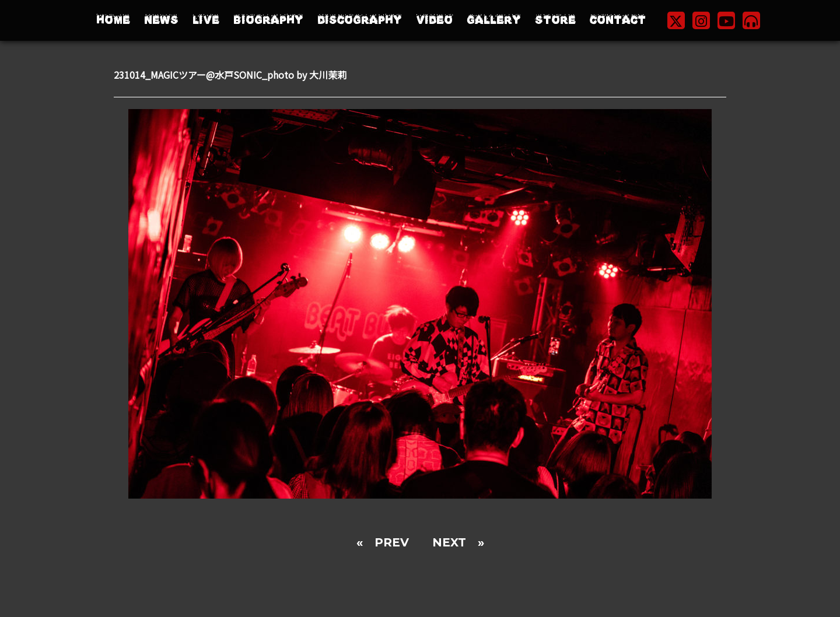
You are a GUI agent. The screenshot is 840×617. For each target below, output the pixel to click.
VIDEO (434, 20)
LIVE (206, 20)
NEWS (161, 20)
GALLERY (494, 20)
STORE (555, 20)
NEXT (449, 542)
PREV (392, 542)
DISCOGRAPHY (360, 20)
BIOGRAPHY (268, 20)
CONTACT (618, 20)
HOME (113, 20)
